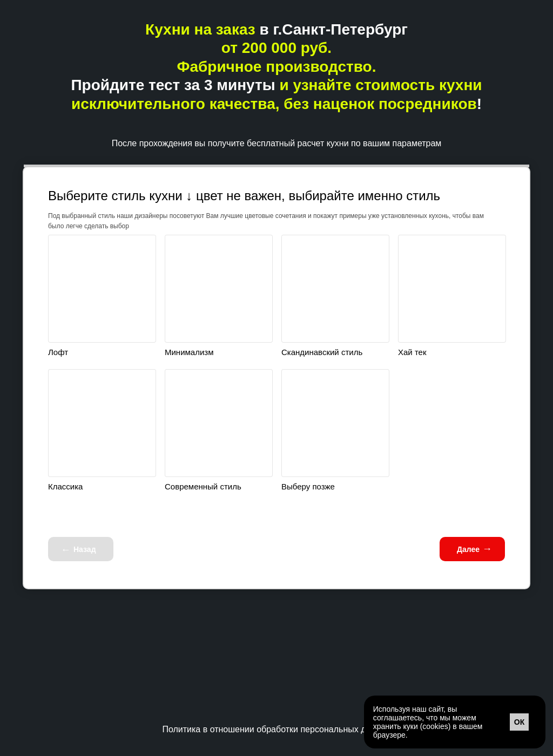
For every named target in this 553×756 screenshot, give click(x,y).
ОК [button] (519, 722)
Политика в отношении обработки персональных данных (276, 729)
